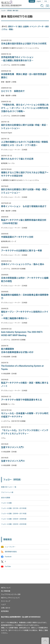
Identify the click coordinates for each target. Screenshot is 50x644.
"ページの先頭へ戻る (45, 641)
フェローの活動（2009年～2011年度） (14, 514)
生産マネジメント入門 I (12, 447)
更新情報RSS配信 (11, 552)
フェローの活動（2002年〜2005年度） (14, 524)
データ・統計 (43, 27)
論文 (20, 27)
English (39, 1)
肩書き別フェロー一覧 (9, 487)
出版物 (26, 27)
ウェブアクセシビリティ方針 (11, 594)
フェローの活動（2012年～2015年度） (14, 508)
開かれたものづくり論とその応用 (17, 159)
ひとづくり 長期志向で (13, 91)
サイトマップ (6, 601)
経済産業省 (5, 611)
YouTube (8, 567)
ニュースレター (10, 547)
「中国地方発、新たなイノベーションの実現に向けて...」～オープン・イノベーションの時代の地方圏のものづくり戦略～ (25, 108)
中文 (46, 1)
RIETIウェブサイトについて (10, 598)
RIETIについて (6, 588)
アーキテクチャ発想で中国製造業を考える (21, 400)
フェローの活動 (6, 503)
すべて (4, 27)
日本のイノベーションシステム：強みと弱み (23, 264)
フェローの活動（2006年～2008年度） (14, 519)
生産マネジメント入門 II (13, 461)
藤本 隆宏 (15, 11)
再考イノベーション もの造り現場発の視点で (24, 206)
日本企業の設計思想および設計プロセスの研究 (24, 44)
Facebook (8, 557)
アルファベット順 (7, 492)
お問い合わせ (6, 608)
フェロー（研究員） (7, 11)
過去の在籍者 (6, 498)
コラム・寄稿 (7, 29)
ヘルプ (3, 605)
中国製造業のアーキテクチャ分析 (17, 237)
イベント (33, 27)
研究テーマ (13, 27)
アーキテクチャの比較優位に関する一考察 (22, 251)
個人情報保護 (6, 591)
